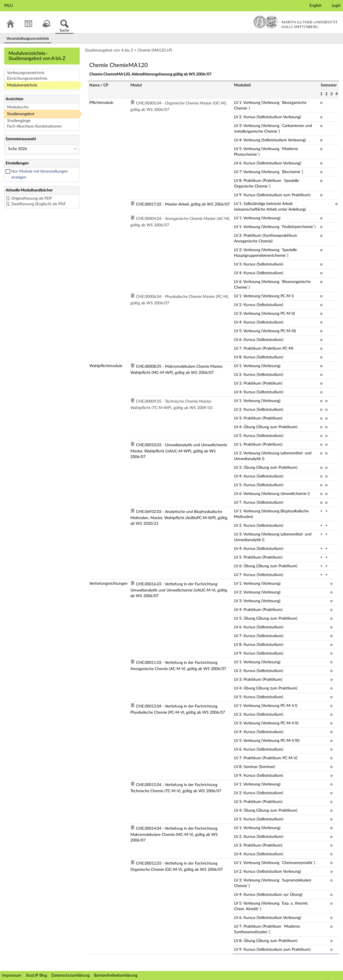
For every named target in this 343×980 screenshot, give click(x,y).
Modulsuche (18, 107)
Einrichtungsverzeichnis (27, 79)
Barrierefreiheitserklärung (116, 975)
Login (336, 6)
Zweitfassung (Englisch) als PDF (39, 204)
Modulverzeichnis (22, 85)
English (316, 6)
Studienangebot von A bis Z (109, 50)
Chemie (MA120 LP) (155, 50)
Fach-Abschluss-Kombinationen (34, 126)
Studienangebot (21, 114)
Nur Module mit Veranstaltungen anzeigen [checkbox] (40, 174)
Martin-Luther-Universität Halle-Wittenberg (296, 22)
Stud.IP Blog (36, 975)
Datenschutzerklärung (71, 975)
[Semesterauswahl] (42, 149)
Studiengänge (19, 121)
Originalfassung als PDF (32, 198)
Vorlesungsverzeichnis (26, 73)
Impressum (12, 975)
